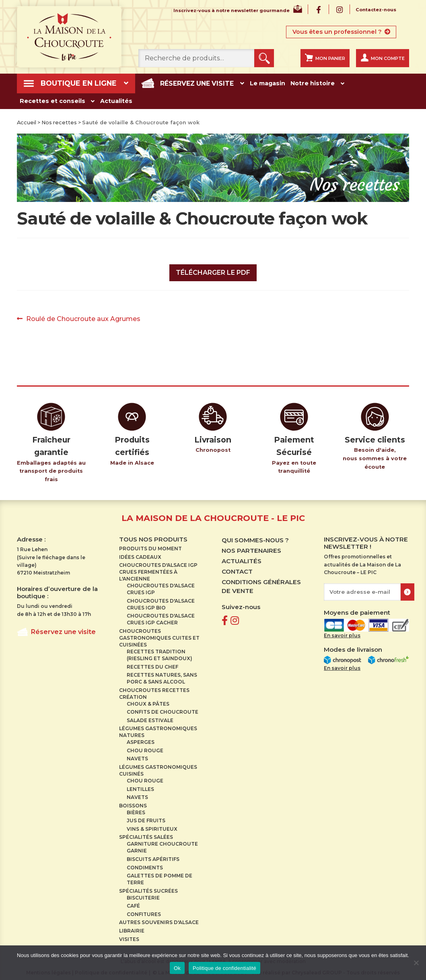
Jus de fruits (146, 818)
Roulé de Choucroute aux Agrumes (83, 316)
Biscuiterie (143, 895)
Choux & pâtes (148, 701)
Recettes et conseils (357, 82)
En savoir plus (342, 633)
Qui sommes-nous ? (255, 537)
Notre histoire (289, 82)
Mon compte (388, 58)
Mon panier (330, 58)
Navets (137, 756)
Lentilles (140, 786)
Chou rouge (145, 748)
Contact (237, 569)
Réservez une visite (178, 82)
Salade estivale (150, 717)
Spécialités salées (146, 835)
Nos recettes (59, 120)
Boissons (133, 803)
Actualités (36, 99)
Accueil (27, 120)
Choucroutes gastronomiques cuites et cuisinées (159, 635)
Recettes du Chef (152, 664)
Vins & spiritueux (152, 826)
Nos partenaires (251, 548)
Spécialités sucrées (148, 888)
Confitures (144, 911)
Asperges (141, 739)
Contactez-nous (376, 10)
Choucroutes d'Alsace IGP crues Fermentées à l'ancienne (158, 569)
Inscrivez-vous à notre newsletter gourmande (232, 11)
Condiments (145, 865)
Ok (177, 968)
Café (133, 903)
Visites (129, 936)
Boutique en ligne (73, 83)
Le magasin (244, 82)
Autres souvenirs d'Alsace (159, 920)
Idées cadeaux (140, 554)
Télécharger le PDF (213, 270)
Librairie (132, 928)
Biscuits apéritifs (153, 856)
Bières (136, 810)
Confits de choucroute (163, 709)
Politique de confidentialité (224, 968)
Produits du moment (150, 546)
